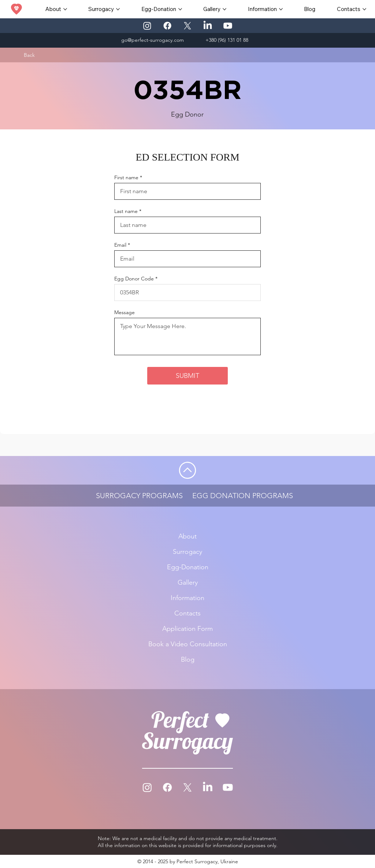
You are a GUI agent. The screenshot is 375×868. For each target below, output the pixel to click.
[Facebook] (167, 26)
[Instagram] (147, 26)
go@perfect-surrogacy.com (153, 40)
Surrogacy (187, 552)
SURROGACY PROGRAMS (139, 496)
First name (126, 177)
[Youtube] (228, 26)
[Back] (29, 55)
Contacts (187, 613)
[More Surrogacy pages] (118, 9)
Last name (126, 211)
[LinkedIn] (208, 26)
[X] (187, 26)
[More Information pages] (281, 9)
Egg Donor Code (134, 279)
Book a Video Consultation (188, 644)
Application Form (187, 629)
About (187, 536)
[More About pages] (65, 9)
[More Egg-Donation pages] (180, 9)
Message (125, 312)
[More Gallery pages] (224, 9)
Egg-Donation (188, 567)
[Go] (187, 470)
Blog (188, 659)
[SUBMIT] (187, 376)
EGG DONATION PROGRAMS (243, 496)
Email (120, 245)
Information (187, 598)
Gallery (188, 582)
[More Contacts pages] (364, 9)
